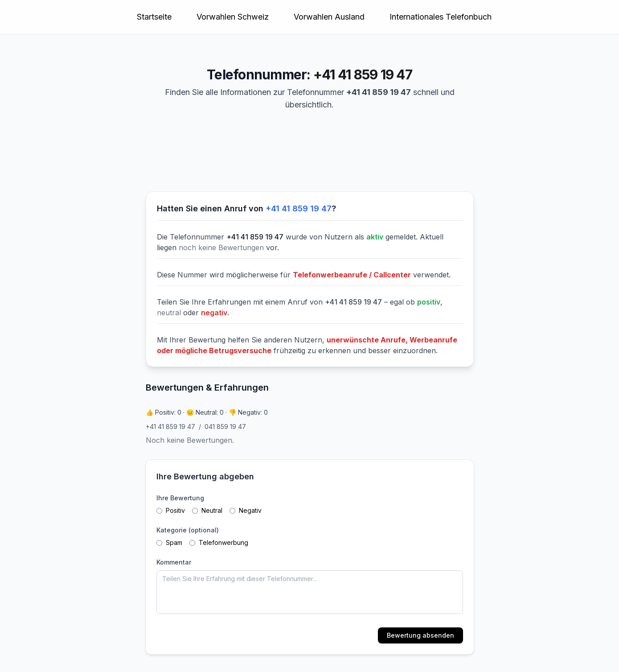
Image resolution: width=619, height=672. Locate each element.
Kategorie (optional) (188, 530)
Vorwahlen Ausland (329, 17)
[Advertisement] (211, 155)
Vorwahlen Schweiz (233, 17)
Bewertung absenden (420, 635)
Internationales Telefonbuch (441, 17)
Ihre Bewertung (180, 498)
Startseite (154, 17)
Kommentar (174, 562)
